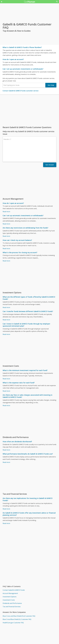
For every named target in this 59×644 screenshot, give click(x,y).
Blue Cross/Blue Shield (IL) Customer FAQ (17, 603)
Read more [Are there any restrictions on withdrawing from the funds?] (6, 220)
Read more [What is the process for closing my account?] (6, 245)
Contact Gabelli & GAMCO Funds (14, 574)
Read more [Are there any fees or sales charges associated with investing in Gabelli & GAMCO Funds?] (6, 390)
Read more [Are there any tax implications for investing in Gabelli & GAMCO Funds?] (6, 493)
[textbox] (24, 85)
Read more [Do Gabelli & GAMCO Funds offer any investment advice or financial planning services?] (6, 507)
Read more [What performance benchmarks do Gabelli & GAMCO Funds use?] (6, 446)
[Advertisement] (29, 110)
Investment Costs (9, 584)
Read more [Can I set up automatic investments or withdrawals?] (6, 208)
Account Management (10, 577)
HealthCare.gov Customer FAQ (13, 607)
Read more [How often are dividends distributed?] (6, 434)
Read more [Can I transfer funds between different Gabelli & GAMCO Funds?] (6, 304)
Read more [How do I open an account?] (6, 196)
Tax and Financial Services (12, 591)
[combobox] (24, 85)
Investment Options (10, 581)
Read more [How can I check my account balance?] (6, 233)
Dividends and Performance (12, 587)
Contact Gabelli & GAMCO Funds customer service (21, 91)
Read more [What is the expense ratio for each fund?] (6, 375)
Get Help (51, 85)
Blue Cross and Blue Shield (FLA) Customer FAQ (19, 600)
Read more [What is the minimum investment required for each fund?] (6, 363)
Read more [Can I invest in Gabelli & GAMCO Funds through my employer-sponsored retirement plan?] (6, 318)
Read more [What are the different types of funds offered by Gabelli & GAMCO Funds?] (6, 291)
